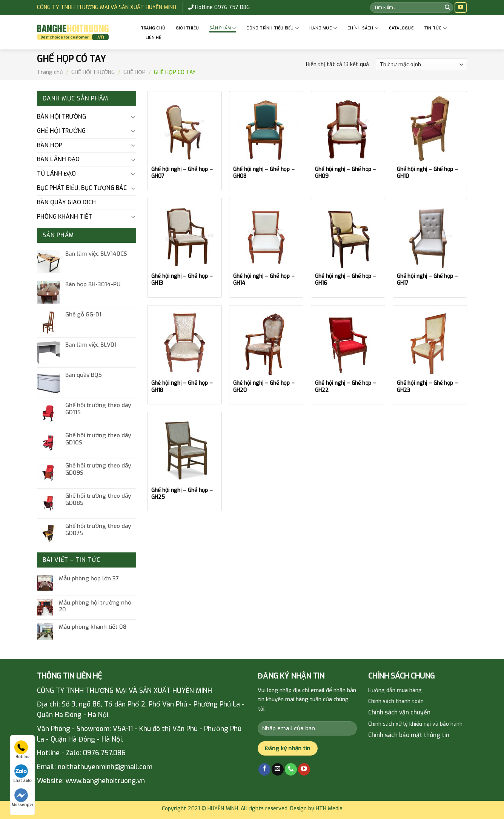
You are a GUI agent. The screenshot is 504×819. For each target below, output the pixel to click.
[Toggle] (133, 117)
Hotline (22, 750)
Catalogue (401, 28)
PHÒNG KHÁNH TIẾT (65, 217)
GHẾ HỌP (134, 72)
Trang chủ (153, 28)
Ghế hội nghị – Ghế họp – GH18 (182, 387)
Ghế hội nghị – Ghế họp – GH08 (264, 173)
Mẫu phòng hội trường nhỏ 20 (95, 606)
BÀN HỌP (50, 145)
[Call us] (291, 769)
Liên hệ (154, 38)
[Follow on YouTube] (461, 8)
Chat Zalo (22, 774)
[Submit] (447, 7)
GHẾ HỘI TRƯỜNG (93, 72)
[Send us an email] (278, 769)
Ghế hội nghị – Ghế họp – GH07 (182, 173)
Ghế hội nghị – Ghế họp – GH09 (346, 173)
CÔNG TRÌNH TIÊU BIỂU (273, 28)
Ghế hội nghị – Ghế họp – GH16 (346, 280)
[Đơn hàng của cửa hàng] (421, 65)
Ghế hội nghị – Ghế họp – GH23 (427, 387)
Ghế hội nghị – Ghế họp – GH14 (264, 280)
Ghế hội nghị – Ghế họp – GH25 (182, 494)
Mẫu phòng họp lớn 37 (89, 578)
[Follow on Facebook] (264, 769)
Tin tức (435, 28)
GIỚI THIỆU (187, 28)
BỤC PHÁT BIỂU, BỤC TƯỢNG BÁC (82, 188)
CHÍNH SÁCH (363, 28)
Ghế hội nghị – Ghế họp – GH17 (427, 280)
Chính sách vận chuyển (399, 712)
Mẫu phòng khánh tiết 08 (93, 627)
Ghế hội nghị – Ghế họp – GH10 (427, 173)
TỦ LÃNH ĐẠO (56, 174)
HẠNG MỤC (323, 28)
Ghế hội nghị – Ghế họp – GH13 (182, 280)
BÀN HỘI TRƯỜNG (61, 116)
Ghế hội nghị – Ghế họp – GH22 (346, 387)
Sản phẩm (223, 28)
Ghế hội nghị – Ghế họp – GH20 (264, 387)
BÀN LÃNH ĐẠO (58, 159)
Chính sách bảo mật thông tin (409, 735)
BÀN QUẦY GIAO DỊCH (66, 202)
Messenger (22, 798)
